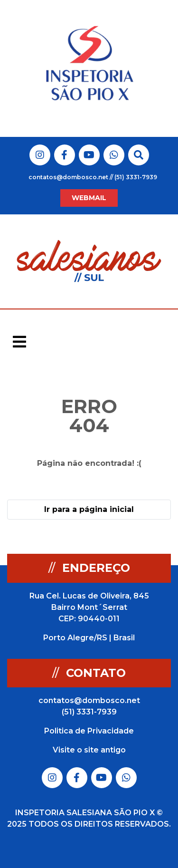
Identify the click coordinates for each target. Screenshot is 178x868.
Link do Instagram (40, 155)
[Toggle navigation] (19, 342)
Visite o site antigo (89, 750)
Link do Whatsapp (114, 155)
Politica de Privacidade (89, 731)
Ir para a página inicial (89, 509)
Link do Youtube (89, 155)
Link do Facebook (64, 155)
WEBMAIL (89, 198)
